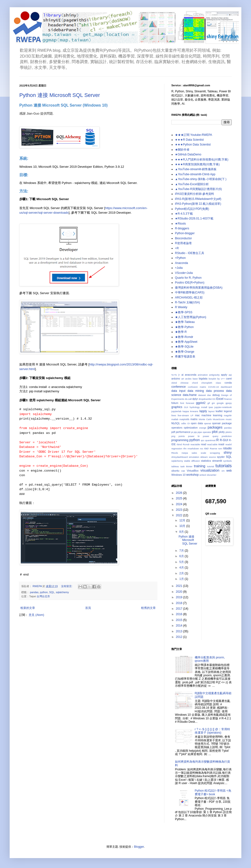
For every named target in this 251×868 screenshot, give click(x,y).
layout (211, 411)
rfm (185, 449)
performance (183, 432)
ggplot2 (201, 403)
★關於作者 (182, 150)
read (203, 444)
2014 (180, 626)
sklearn (204, 457)
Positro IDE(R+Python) (190, 283)
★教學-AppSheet (186, 342)
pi (192, 432)
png (173, 436)
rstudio (227, 448)
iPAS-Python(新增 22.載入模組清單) (198, 204)
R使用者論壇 (183, 243)
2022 (180, 515)
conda (228, 383)
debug (216, 395)
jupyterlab (176, 411)
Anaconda (181, 263)
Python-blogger (185, 233)
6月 (182, 556)
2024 (180, 504)
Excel (220, 399)
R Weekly (181, 307)
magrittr (228, 415)
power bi (194, 436)
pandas (34, 592)
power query (211, 436)
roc (202, 449)
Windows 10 (178, 475)
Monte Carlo (205, 419)
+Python (180, 258)
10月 (183, 526)
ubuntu (175, 471)
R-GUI (224, 440)
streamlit (217, 461)
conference (178, 387)
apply (224, 375)
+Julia (179, 268)
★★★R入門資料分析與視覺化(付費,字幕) (202, 160)
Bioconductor (183, 238)
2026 (180, 493)
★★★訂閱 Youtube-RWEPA (194, 135)
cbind (174, 383)
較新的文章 (28, 608)
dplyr (195, 399)
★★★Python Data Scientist (193, 145)
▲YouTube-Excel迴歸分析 (192, 184)
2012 (180, 637)
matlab (175, 419)
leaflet (219, 411)
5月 (182, 562)
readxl (229, 444)
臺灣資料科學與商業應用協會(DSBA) (199, 288)
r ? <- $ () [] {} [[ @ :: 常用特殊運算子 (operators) (212, 731)
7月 (182, 551)
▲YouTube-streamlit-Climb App (195, 174)
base (195, 379)
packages (215, 427)
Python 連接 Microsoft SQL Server (60, 95)
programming (180, 440)
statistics (206, 461)
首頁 (88, 608)
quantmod (210, 440)
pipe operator (205, 432)
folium (175, 403)
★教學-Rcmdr (184, 337)
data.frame (190, 395)
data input (178, 391)
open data (197, 423)
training (199, 466)
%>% (174, 375)
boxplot (212, 379)
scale (203, 453)
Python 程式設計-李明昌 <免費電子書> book (213, 792)
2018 (180, 603)
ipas (211, 407)
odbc (184, 423)
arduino (176, 379)
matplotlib (184, 419)
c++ (223, 379)
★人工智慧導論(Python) (191, 317)
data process (215, 391)
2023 (180, 510)
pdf (173, 432)
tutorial (211, 466)
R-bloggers (182, 228)
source (212, 457)
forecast (190, 403)
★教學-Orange (185, 352)
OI (188, 423)
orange (203, 428)
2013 (180, 631)
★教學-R (181, 332)
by (218, 379)
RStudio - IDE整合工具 (190, 253)
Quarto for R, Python (188, 278)
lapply (203, 411)
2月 (182, 573)
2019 (180, 597)
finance (228, 399)
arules (188, 379)
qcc (203, 440)
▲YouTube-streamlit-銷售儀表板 (196, 169)
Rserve (213, 449)
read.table (212, 444)
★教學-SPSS (184, 312)
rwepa (185, 453)
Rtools (175, 453)
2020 (180, 592)
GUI (186, 407)
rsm (220, 449)
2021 (180, 586)
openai (207, 423)
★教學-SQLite (184, 347)
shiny (228, 452)
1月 (182, 579)
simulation (194, 457)
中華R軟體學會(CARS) (190, 292)
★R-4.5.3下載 (184, 214)
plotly (222, 432)
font (182, 403)
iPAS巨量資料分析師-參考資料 (195, 194)
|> (179, 375)
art (183, 379)
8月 (182, 532)
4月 (182, 568)
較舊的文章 (148, 608)
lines (174, 415)
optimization (191, 428)
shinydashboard (180, 457)
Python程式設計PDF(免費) (192, 209)
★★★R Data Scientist (189, 140)
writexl (203, 475)
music (229, 419)
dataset (202, 395)
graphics (177, 407)
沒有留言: (67, 586)
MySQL (176, 423)
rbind (179, 444)
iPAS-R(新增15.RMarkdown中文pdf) (198, 199)
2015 (180, 620)
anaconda (191, 375)
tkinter (189, 466)
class (218, 383)
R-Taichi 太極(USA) (187, 302)
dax (209, 395)
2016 (180, 614)
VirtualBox (193, 471)
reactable (195, 444)
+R (177, 248)
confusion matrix (197, 387)
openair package (222, 423)
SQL (52, 592)
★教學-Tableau (185, 322)
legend (228, 411)
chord (195, 383)
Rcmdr (186, 444)
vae (183, 471)
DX (214, 399)
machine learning (212, 415)
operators (177, 428)
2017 (180, 609)
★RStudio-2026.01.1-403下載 (194, 219)
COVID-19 (213, 387)
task (183, 466)
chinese (185, 383)
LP (192, 415)
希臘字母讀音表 (185, 357)
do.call (188, 399)
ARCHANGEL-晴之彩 (189, 298)
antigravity (214, 375)
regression (177, 449)
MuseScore (219, 419)
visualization (210, 470)
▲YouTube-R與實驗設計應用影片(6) (198, 189)
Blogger (139, 847)
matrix (194, 419)
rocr (206, 448)
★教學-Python (184, 327)
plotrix (229, 432)
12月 (183, 520)
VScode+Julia (184, 273)
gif (209, 403)
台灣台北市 (43, 596)
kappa (186, 411)
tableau (175, 466)
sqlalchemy (62, 592)
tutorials (224, 466)
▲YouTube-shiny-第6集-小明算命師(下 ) (201, 179)
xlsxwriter (211, 475)
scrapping (215, 453)
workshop (192, 475)
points (182, 436)
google (220, 403)
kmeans (194, 411)
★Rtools (180, 224)
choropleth (207, 383)
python (44, 592)
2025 (180, 498)
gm (213, 403)
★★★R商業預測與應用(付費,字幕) (197, 164)
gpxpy (229, 403)
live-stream (183, 415)
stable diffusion (192, 461)
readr (221, 444)
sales (194, 453)
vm (223, 471)
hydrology (195, 407)
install (204, 407)
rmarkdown (193, 449)
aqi (230, 375)
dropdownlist (205, 399)
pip (195, 432)
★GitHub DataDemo (188, 154)
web (229, 471)
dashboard (226, 387)
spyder (221, 457)
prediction (227, 436)
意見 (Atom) (36, 615)
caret (229, 379)
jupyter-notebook (223, 407)
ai (182, 375)
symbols (227, 461)
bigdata (203, 379)
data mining (196, 391)
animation (203, 375)
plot (215, 432)
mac (197, 415)
